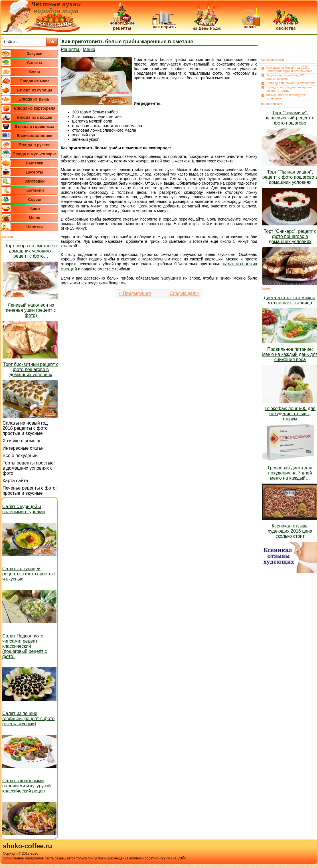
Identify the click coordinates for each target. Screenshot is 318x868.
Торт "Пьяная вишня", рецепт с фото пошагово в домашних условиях (290, 177)
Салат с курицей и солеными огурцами (24, 509)
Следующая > (184, 293)
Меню (89, 49)
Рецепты (71, 49)
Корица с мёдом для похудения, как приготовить (289, 89)
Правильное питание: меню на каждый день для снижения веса (290, 354)
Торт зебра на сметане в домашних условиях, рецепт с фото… (31, 251)
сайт (182, 858)
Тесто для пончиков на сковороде (290, 83)
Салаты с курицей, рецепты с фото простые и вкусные (29, 574)
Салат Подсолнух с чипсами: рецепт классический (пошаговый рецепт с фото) (25, 646)
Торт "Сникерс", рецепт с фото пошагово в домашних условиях (290, 236)
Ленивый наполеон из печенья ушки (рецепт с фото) (31, 310)
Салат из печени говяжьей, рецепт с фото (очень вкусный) (28, 719)
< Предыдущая (135, 293)
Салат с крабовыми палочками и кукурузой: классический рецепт (27, 786)
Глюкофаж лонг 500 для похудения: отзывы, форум (290, 414)
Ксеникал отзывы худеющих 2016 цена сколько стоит (290, 531)
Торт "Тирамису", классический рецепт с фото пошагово (290, 118)
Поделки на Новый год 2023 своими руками (286, 77)
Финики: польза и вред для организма (285, 97)
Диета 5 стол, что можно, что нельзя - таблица (290, 300)
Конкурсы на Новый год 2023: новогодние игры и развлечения (289, 69)
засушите (171, 278)
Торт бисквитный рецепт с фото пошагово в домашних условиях (31, 369)
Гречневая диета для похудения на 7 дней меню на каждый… (290, 473)
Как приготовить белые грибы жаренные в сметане (127, 42)
